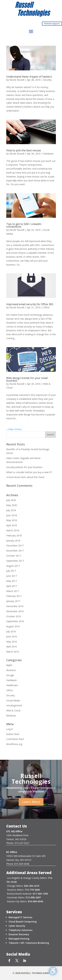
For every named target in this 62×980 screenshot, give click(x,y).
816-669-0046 (35, 901)
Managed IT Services (20, 917)
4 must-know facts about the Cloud (25, 477)
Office (46, 307)
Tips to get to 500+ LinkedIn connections (24, 225)
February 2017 (14, 596)
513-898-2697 (33, 897)
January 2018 (13, 541)
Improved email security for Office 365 (30, 304)
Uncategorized (14, 705)
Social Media (13, 700)
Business (11, 670)
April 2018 (12, 525)
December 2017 (15, 546)
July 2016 (11, 631)
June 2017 (12, 576)
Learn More (31, 802)
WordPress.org (14, 744)
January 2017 (13, 601)
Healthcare (12, 685)
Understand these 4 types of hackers (29, 77)
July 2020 (11, 500)
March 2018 (13, 530)
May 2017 (12, 581)
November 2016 (15, 611)
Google (10, 675)
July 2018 (11, 510)
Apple (9, 665)
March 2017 (13, 591)
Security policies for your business (24, 467)
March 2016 (13, 652)
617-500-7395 (40, 894)
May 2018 (12, 520)
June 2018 (12, 515)
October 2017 (14, 556)
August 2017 (13, 566)
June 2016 (12, 637)
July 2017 (11, 571)
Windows (11, 716)
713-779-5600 (32, 890)
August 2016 (13, 626)
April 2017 (12, 586)
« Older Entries (14, 429)
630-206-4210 (32, 886)
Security (47, 80)
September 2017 (15, 561)
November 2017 (15, 551)
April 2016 (12, 647)
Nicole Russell (17, 80)
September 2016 (15, 621)
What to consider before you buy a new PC (29, 472)
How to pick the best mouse (24, 150)
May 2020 (12, 505)
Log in (10, 729)
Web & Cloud (13, 710)
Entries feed (13, 734)
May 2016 (12, 642)
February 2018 (14, 536)
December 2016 (15, 606)
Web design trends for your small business (27, 379)
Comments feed (15, 739)
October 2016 (14, 616)
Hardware (48, 154)
